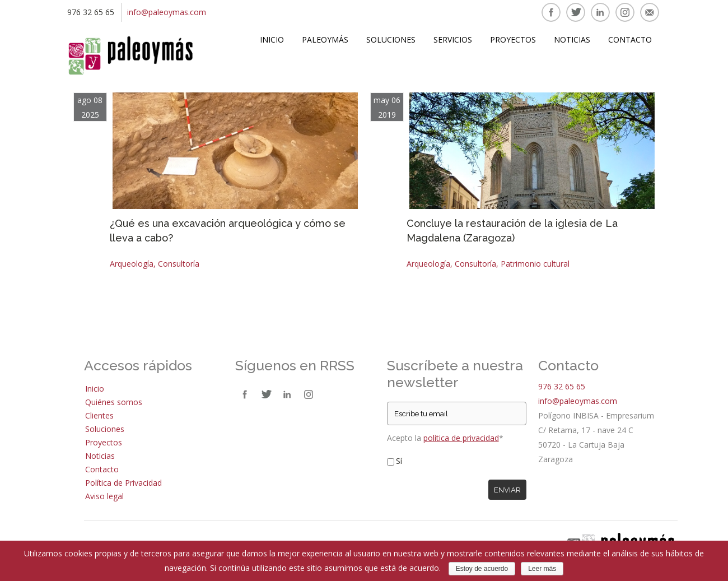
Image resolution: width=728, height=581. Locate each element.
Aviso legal (104, 496)
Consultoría (179, 264)
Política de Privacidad (123, 483)
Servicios (453, 39)
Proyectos (513, 39)
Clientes (99, 415)
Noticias (572, 39)
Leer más (542, 569)
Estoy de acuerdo (482, 569)
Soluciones (391, 39)
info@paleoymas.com (167, 12)
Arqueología (132, 264)
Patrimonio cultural (535, 264)
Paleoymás (325, 39)
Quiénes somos (114, 402)
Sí (399, 461)
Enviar (507, 490)
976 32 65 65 (562, 386)
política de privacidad (461, 438)
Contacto (630, 39)
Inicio (272, 39)
